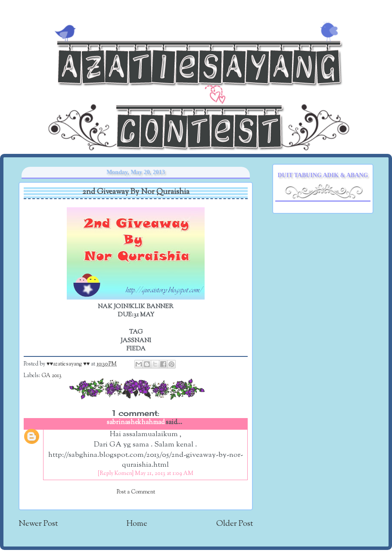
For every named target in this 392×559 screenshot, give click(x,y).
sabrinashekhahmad (136, 423)
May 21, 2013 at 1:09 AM (164, 474)
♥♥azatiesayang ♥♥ (69, 364)
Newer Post (38, 524)
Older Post (235, 524)
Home (137, 524)
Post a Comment (136, 492)
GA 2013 (51, 376)
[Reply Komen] (116, 474)
